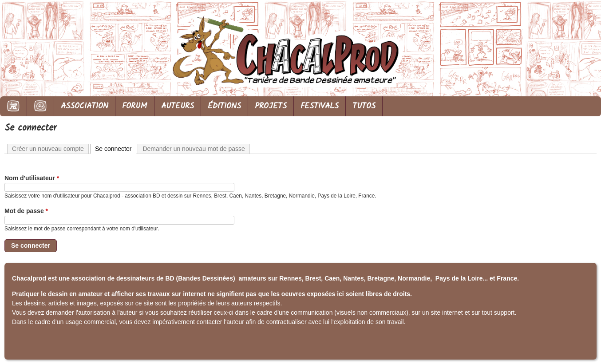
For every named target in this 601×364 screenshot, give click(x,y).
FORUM (135, 106)
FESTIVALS (320, 106)
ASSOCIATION (85, 106)
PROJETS (271, 106)
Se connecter (116, 148)
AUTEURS (178, 106)
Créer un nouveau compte (48, 149)
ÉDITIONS (224, 106)
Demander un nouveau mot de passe (194, 149)
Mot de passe (26, 211)
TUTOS (364, 106)
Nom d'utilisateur (32, 178)
